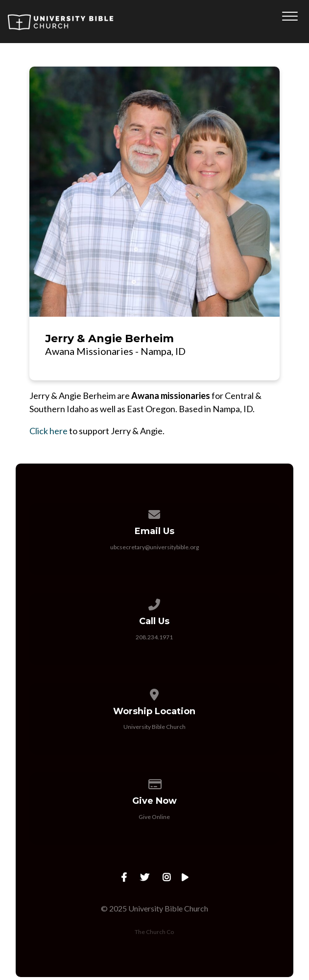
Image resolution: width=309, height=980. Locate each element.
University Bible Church (154, 727)
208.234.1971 (154, 637)
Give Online (154, 817)
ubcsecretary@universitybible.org (154, 547)
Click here (48, 431)
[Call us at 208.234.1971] (155, 603)
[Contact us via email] (155, 513)
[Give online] (155, 782)
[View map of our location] (155, 693)
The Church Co (154, 932)
